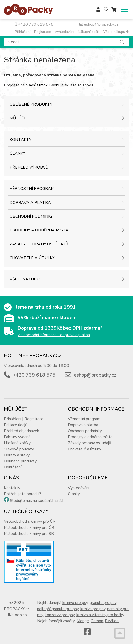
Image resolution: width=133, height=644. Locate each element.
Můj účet (20, 118)
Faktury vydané (17, 437)
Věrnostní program (32, 189)
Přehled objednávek (21, 431)
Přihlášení (23, 32)
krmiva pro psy (93, 609)
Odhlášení (13, 467)
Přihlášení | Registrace (24, 419)
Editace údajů (16, 425)
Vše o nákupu (116, 32)
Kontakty (20, 140)
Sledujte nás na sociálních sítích (37, 501)
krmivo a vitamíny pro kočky (100, 615)
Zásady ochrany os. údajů (39, 244)
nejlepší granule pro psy (58, 609)
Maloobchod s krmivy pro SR (29, 534)
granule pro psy (103, 603)
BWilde (112, 621)
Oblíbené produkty (31, 104)
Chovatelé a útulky (32, 258)
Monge (83, 621)
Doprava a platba (30, 203)
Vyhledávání (64, 32)
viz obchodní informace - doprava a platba (54, 335)
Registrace (43, 32)
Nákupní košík (89, 32)
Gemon (97, 621)
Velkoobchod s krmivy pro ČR (30, 521)
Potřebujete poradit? (22, 494)
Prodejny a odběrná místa (39, 230)
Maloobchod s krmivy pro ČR (29, 528)
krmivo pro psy (75, 603)
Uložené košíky (17, 443)
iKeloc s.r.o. (18, 615)
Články (17, 153)
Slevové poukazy (19, 449)
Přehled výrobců (29, 167)
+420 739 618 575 (34, 24)
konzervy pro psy (60, 615)
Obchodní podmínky (31, 216)
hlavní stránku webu (43, 85)
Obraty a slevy (17, 455)
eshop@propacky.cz (99, 24)
